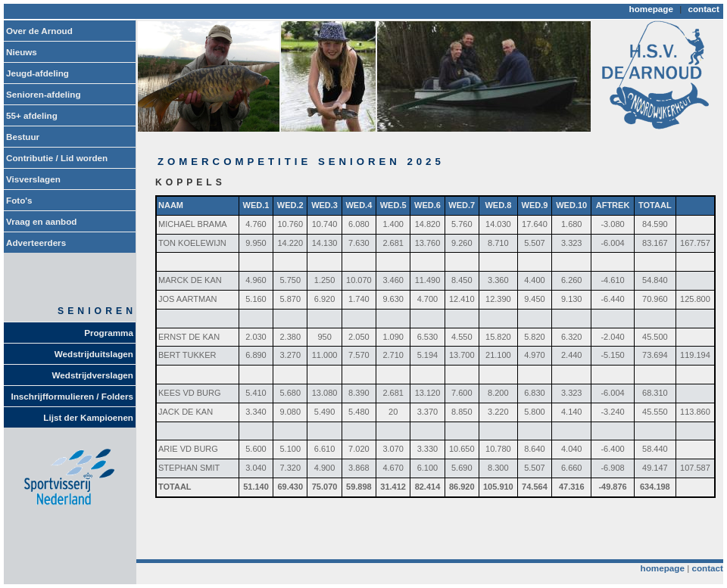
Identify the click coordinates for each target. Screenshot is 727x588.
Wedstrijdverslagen (93, 375)
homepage (651, 9)
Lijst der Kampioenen (88, 417)
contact (704, 9)
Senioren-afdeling (44, 94)
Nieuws (22, 52)
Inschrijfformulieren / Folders (73, 396)
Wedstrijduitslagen (94, 354)
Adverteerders (36, 243)
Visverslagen (33, 179)
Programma (109, 333)
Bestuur (23, 137)
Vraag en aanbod (41, 221)
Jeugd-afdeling (37, 73)
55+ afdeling (32, 115)
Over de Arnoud (39, 31)
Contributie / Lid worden (57, 158)
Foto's (19, 200)
